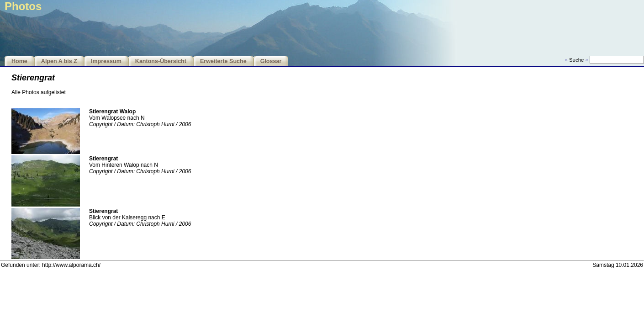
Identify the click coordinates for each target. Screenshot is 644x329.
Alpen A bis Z (59, 61)
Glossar (271, 61)
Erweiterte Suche (223, 61)
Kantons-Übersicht (161, 61)
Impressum (106, 61)
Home (19, 61)
